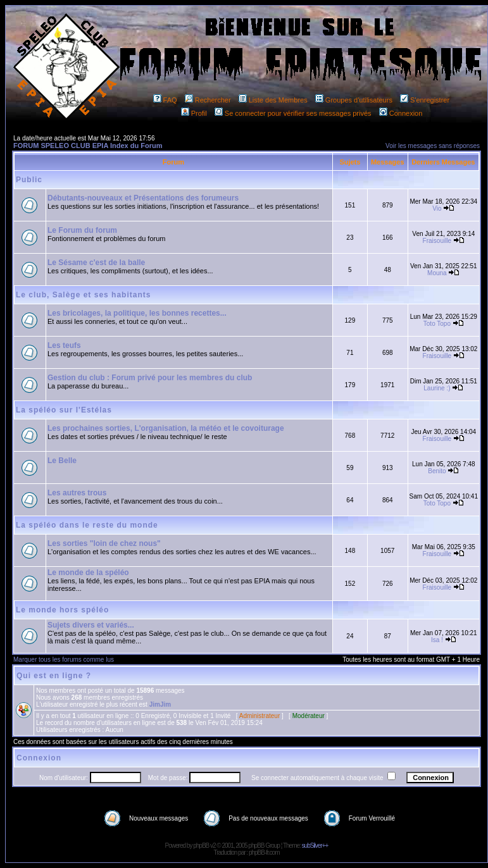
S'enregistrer (425, 100)
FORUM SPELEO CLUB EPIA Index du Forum (88, 146)
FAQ (165, 100)
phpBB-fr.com (264, 852)
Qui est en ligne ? (54, 676)
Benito (437, 471)
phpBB (201, 846)
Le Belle (62, 461)
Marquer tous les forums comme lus (64, 660)
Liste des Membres (273, 100)
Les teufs (64, 345)
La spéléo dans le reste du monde (87, 525)
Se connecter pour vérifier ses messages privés (293, 113)
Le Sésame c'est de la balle (96, 263)
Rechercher (208, 100)
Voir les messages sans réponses (433, 146)
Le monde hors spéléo (62, 610)
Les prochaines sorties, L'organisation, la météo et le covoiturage (166, 428)
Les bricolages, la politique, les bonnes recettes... (137, 313)
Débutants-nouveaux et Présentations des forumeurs (143, 198)
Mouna (437, 273)
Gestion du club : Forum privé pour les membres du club (150, 378)
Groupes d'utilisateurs (354, 100)
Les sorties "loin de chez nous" (104, 543)
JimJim (160, 704)
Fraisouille (437, 241)
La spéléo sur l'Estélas (64, 410)
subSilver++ (315, 846)
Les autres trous (77, 493)
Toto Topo (437, 324)
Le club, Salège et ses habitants (83, 295)
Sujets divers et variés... (91, 625)
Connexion (401, 113)
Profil (194, 113)
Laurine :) (437, 388)
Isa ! (437, 640)
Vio (437, 208)
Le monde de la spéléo (88, 573)
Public (29, 180)
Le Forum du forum (82, 230)
